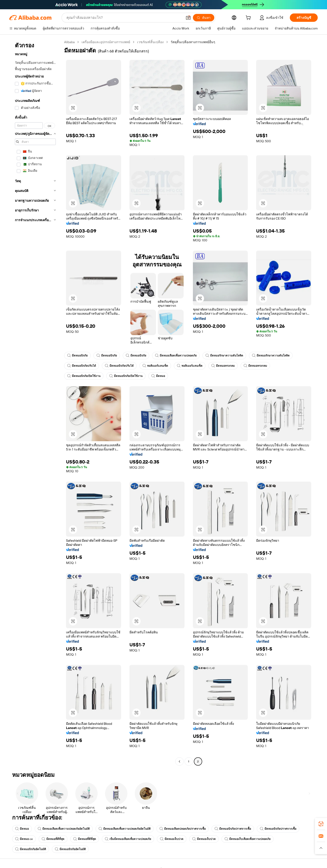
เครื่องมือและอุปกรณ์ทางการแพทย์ (106, 42)
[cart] (249, 18)
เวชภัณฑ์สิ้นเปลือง (150, 42)
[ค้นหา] (204, 18)
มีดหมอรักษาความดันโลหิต (224, 356)
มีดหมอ (158, 376)
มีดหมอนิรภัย (77, 356)
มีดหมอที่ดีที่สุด (53, 839)
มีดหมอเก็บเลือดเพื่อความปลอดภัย (248, 839)
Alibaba (69, 42)
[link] (321, 824)
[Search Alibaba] (124, 18)
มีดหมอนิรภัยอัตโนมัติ (31, 849)
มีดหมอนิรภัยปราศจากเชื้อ (233, 829)
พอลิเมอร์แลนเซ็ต (155, 366)
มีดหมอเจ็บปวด (172, 839)
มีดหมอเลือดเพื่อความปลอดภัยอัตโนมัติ (64, 829)
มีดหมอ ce (24, 839)
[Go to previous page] (179, 761)
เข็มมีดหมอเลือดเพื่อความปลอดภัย (128, 839)
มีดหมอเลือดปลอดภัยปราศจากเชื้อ (183, 829)
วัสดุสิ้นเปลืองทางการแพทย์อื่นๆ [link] (193, 42)
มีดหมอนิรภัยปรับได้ (82, 366)
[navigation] (35, 402)
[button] (188, 18)
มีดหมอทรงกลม (223, 366)
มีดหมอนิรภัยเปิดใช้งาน (84, 376)
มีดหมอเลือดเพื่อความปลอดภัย (176, 356)
